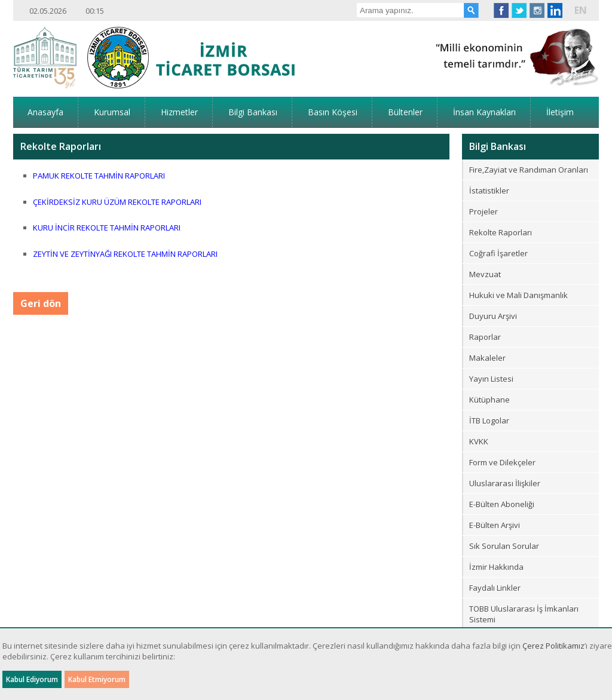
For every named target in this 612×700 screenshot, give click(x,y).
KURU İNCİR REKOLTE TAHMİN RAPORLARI (107, 228)
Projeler (484, 211)
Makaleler (487, 358)
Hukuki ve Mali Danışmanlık (518, 295)
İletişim (560, 112)
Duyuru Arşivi (493, 316)
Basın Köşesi (333, 112)
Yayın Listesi (491, 379)
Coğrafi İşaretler (498, 253)
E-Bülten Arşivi (495, 525)
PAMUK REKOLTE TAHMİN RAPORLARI (99, 176)
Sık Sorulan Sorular (504, 546)
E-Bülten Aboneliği (502, 504)
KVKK (479, 441)
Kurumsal (112, 112)
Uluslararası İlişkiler (505, 483)
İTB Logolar (489, 420)
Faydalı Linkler (495, 588)
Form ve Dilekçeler (502, 462)
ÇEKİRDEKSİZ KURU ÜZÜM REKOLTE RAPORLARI (117, 202)
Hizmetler (179, 112)
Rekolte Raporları (501, 232)
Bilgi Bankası (253, 112)
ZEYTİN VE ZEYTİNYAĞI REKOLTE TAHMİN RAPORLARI (125, 254)
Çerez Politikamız (553, 646)
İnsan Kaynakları (484, 112)
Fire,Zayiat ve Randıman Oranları (529, 170)
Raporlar (485, 337)
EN (581, 10)
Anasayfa (45, 112)
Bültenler (405, 112)
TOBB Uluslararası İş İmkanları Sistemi (524, 614)
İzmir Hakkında (496, 567)
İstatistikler (489, 191)
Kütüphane (489, 400)
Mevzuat (485, 274)
